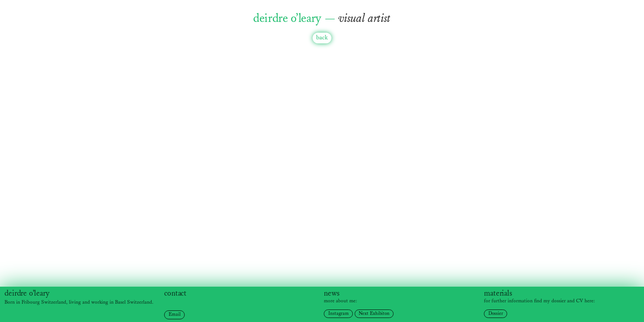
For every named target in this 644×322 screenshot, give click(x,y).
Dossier (496, 314)
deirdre (16, 293)
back (322, 38)
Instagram (339, 314)
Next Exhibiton (374, 314)
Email (175, 314)
